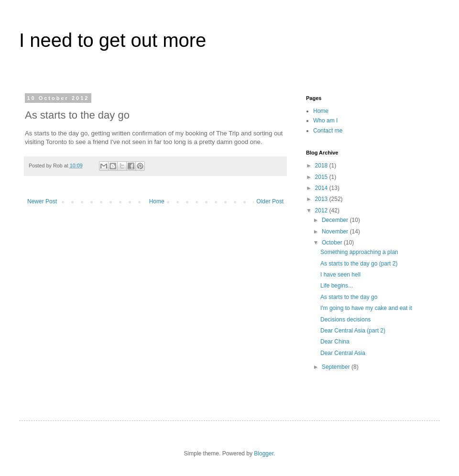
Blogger (264, 454)
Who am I (325, 121)
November (336, 232)
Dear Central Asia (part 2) (353, 331)
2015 (322, 177)
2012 (322, 210)
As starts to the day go (349, 297)
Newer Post (42, 201)
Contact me (328, 131)
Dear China (335, 342)
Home (157, 201)
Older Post (270, 201)
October (333, 243)
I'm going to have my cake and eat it (366, 308)
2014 (322, 188)
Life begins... (337, 286)
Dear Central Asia (343, 353)
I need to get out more (113, 40)
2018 (322, 166)
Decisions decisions (345, 320)
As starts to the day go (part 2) (359, 264)
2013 (322, 199)
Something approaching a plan (359, 252)
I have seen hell (340, 275)
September (337, 367)
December (336, 220)
